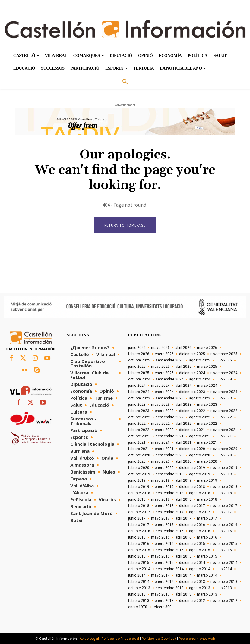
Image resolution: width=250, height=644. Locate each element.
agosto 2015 (200, 550)
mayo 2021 (160, 442)
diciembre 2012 (192, 601)
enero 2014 (164, 582)
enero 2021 (164, 449)
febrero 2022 (139, 430)
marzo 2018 (207, 499)
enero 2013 (164, 601)
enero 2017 (164, 525)
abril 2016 (183, 537)
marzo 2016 (207, 537)
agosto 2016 (200, 531)
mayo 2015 (160, 556)
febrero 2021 (139, 449)
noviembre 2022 (224, 411)
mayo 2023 (160, 405)
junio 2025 (137, 367)
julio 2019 (224, 474)
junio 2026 (137, 348)
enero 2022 (164, 430)
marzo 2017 (207, 518)
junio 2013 (137, 594)
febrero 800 (162, 607)
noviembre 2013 (224, 582)
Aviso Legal (89, 639)
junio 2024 (137, 386)
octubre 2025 (139, 360)
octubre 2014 (139, 569)
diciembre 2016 (192, 525)
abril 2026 (183, 348)
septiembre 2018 (170, 493)
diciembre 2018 (192, 487)
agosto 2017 (200, 512)
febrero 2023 (139, 411)
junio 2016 (137, 537)
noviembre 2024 (224, 373)
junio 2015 (137, 556)
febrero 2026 (139, 354)
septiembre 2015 (170, 550)
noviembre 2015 (224, 544)
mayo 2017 (160, 518)
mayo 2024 (160, 386)
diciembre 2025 (192, 354)
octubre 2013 (139, 588)
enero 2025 (164, 373)
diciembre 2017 (192, 506)
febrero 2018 (139, 506)
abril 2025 (183, 367)
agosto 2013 (200, 588)
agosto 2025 (200, 360)
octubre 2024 (139, 379)
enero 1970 (138, 607)
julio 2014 (224, 569)
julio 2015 (224, 550)
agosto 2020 (200, 455)
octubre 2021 (139, 436)
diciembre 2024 (192, 373)
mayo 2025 (160, 367)
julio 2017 (224, 512)
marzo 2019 (207, 480)
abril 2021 (183, 442)
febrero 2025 (139, 373)
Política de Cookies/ (159, 639)
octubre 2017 (139, 512)
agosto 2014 (200, 569)
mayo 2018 (160, 499)
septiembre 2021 (170, 436)
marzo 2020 (207, 461)
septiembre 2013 (170, 588)
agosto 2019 (200, 474)
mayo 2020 (160, 461)
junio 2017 (137, 518)
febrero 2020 (139, 468)
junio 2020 (137, 461)
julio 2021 (224, 436)
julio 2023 (224, 398)
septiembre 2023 (170, 398)
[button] (125, 82)
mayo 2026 (160, 348)
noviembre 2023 (224, 392)
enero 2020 (164, 468)
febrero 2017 (139, 525)
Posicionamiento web (197, 639)
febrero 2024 (139, 392)
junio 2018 (137, 499)
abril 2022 (183, 424)
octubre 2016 (139, 531)
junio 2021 (137, 442)
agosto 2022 (200, 417)
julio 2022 (224, 417)
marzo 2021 (207, 442)
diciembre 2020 (192, 449)
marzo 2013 (207, 594)
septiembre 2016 (170, 531)
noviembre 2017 (224, 506)
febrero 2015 (139, 563)
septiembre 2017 (170, 512)
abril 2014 (183, 575)
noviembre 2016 (224, 525)
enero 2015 (164, 563)
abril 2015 (183, 556)
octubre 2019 (139, 474)
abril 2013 (183, 594)
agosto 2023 (200, 398)
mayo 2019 (160, 480)
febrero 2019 (139, 487)
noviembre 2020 (224, 449)
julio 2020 (224, 455)
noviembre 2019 (224, 468)
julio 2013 (224, 588)
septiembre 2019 (170, 474)
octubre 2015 (139, 550)
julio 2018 (224, 493)
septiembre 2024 (170, 379)
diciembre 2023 (192, 392)
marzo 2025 (207, 367)
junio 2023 (137, 405)
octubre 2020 (139, 455)
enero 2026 (164, 354)
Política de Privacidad (120, 639)
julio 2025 (224, 360)
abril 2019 (183, 480)
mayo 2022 (160, 424)
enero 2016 (164, 544)
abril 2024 (183, 386)
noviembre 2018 (224, 487)
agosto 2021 (200, 436)
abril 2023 (183, 405)
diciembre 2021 (192, 430)
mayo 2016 (160, 537)
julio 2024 (224, 379)
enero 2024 (164, 392)
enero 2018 (164, 506)
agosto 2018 (200, 493)
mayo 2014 (160, 575)
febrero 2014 (139, 582)
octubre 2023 (139, 398)
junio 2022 (137, 424)
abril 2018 (183, 499)
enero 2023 (164, 411)
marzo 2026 (207, 348)
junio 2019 (137, 480)
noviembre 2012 (224, 601)
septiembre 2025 (170, 360)
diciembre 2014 (192, 563)
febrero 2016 (139, 544)
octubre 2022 (139, 417)
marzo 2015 (207, 556)
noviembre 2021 (224, 430)
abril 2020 (183, 461)
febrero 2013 (139, 601)
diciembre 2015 (192, 544)
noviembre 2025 (224, 354)
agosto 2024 (200, 379)
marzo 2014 (207, 575)
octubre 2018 (139, 493)
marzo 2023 (207, 405)
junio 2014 (137, 575)
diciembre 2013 (192, 582)
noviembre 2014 (224, 563)
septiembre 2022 (170, 417)
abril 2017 (183, 518)
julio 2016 (224, 531)
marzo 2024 (207, 386)
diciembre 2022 (192, 411)
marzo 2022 (207, 424)
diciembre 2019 (192, 468)
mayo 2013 (160, 594)
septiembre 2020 (170, 455)
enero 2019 (164, 487)
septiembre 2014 (170, 569)
